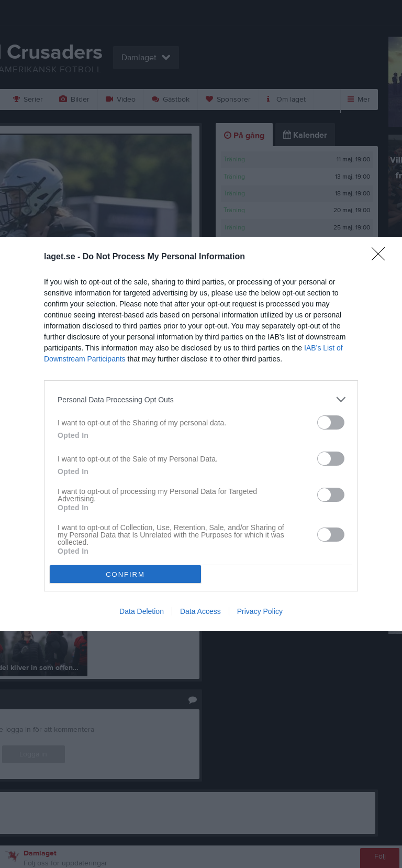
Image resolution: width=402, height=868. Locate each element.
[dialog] (201, 434)
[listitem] (201, 399)
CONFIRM (125, 574)
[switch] (331, 422)
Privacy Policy (260, 611)
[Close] (382, 257)
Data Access (200, 611)
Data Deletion (142, 611)
